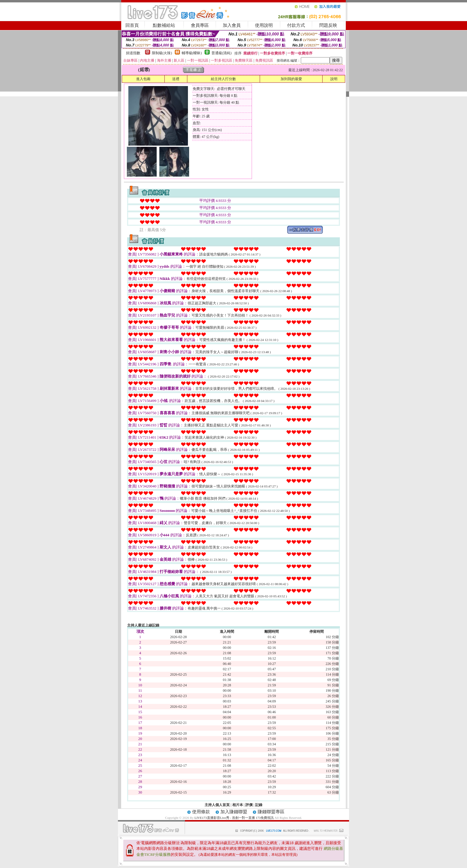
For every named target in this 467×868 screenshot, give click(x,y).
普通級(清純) (222, 53)
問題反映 (328, 25)
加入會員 (232, 25)
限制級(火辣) (162, 53)
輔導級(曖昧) (192, 53)
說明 (334, 79)
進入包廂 (143, 79)
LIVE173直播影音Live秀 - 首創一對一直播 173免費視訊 (234, 818)
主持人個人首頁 (217, 805)
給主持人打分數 (223, 79)
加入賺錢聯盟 (234, 812)
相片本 (238, 805)
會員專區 (200, 25)
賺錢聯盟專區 (271, 812)
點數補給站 (164, 25)
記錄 (259, 805)
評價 (249, 805)
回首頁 (132, 25)
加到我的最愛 (291, 79)
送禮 (176, 79)
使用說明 (264, 25)
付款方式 (296, 25)
